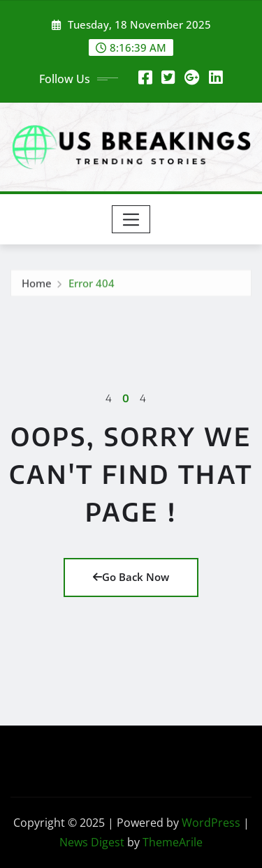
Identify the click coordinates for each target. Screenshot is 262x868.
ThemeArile (173, 842)
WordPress (211, 823)
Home (37, 285)
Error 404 (92, 285)
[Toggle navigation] (131, 219)
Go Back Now (131, 577)
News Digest (92, 842)
